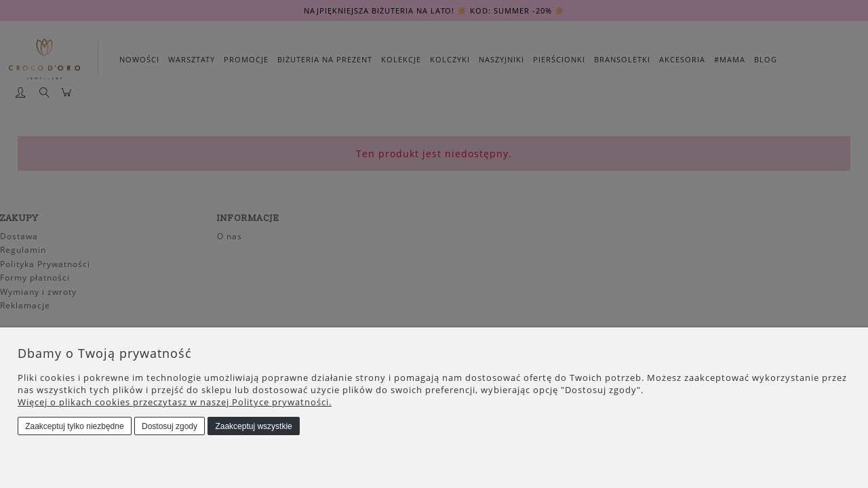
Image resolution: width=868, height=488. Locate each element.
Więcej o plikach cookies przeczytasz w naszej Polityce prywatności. (175, 402)
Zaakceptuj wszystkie (253, 426)
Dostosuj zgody (170, 426)
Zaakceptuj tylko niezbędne (74, 426)
